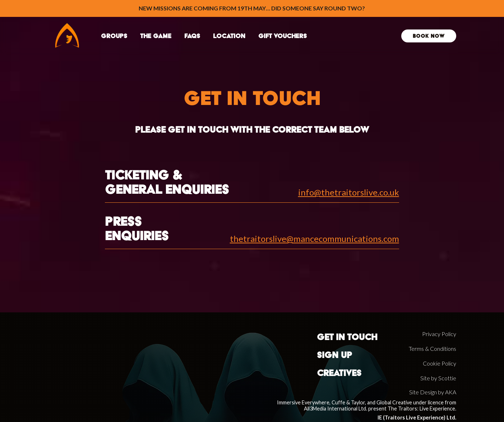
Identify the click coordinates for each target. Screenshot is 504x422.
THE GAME (156, 36)
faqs (192, 36)
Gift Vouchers (283, 36)
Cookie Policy (440, 363)
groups (114, 36)
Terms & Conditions (433, 348)
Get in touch (347, 337)
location (229, 36)
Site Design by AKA (433, 392)
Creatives (339, 373)
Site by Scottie (438, 378)
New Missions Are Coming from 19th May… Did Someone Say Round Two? (252, 8)
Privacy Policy (439, 334)
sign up (334, 355)
